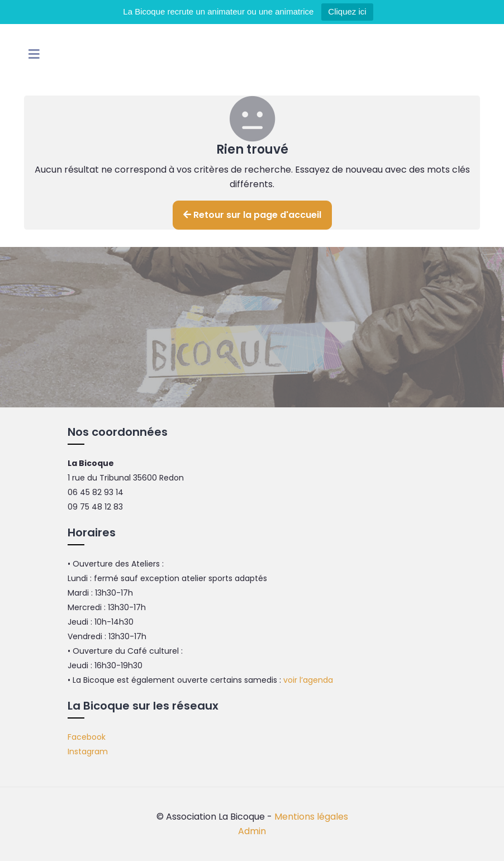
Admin (252, 831)
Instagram (88, 751)
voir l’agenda (308, 680)
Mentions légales (311, 817)
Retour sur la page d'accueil (252, 215)
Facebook (87, 737)
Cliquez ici (347, 11)
